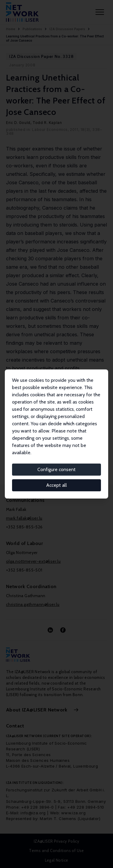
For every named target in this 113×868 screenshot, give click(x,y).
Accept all (56, 485)
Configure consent (56, 469)
